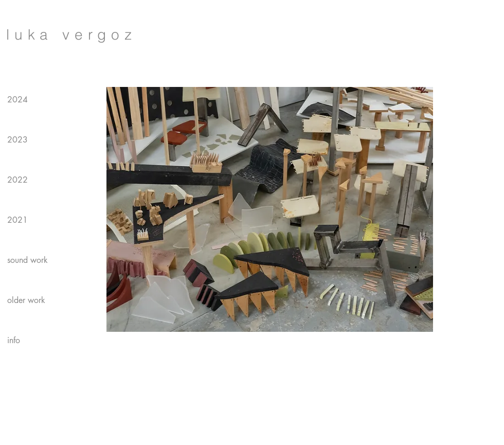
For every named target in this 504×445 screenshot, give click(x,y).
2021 (17, 220)
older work (26, 300)
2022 (17, 180)
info (14, 340)
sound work (28, 260)
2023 (17, 140)
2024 (17, 100)
